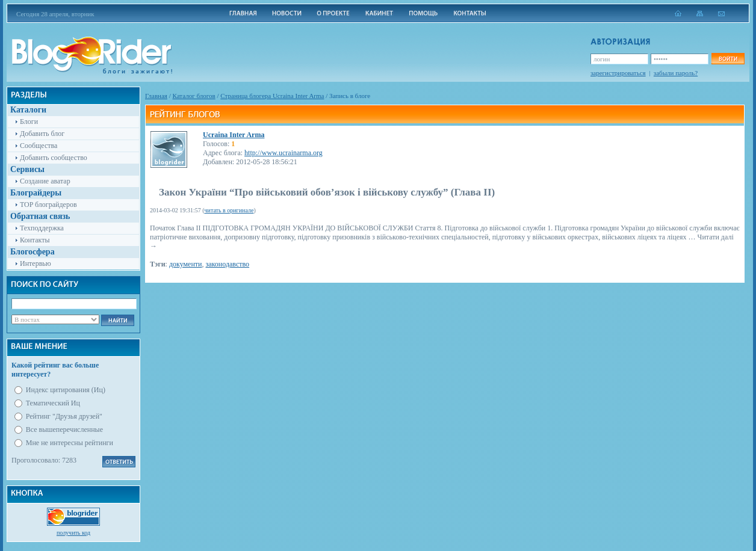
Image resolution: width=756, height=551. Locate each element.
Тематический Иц (53, 403)
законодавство (228, 264)
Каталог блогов (194, 96)
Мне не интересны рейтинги (70, 443)
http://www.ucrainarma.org (283, 153)
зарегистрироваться (618, 73)
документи (186, 264)
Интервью (36, 263)
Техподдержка (42, 228)
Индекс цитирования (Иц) (66, 390)
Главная (156, 96)
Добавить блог (42, 134)
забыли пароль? (676, 73)
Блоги (29, 122)
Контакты (35, 240)
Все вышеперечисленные (64, 429)
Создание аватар (45, 181)
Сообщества (39, 146)
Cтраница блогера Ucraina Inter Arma (272, 96)
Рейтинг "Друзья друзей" (64, 416)
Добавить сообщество (54, 158)
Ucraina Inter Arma (234, 135)
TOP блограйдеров (48, 205)
